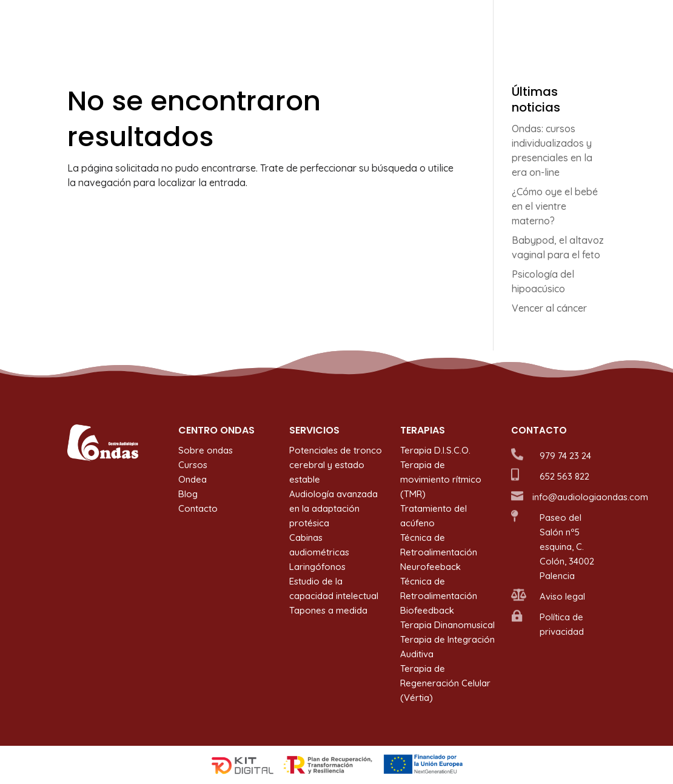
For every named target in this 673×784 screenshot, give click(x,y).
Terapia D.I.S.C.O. (435, 450)
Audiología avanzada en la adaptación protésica (333, 508)
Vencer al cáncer (549, 308)
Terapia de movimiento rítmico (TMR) (441, 479)
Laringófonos (317, 567)
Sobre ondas (265, 25)
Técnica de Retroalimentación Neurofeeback (439, 552)
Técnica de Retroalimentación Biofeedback (439, 596)
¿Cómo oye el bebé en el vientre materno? (555, 206)
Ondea (501, 25)
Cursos (455, 25)
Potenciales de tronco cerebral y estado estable (336, 465)
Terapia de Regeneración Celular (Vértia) (445, 683)
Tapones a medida (328, 610)
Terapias (394, 25)
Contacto (586, 25)
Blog (541, 25)
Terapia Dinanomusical (447, 625)
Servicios (328, 25)
